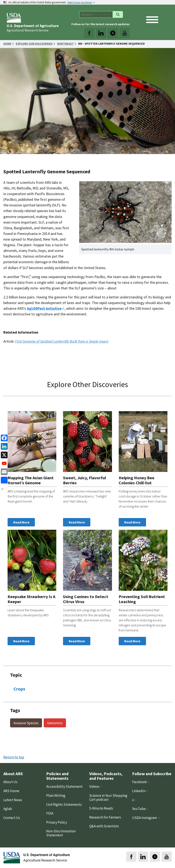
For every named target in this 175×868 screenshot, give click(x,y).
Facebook (141, 782)
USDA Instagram (146, 818)
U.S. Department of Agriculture (33, 26)
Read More (21, 522)
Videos (96, 786)
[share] (3, 480)
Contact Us (12, 818)
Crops (19, 689)
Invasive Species (26, 723)
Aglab (8, 809)
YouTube (140, 809)
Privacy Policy (57, 822)
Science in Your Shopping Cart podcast (108, 797)
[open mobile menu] (152, 20)
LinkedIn (140, 791)
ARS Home (11, 791)
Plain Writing (56, 795)
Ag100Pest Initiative (46, 308)
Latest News (13, 800)
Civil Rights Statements (64, 805)
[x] (3, 454)
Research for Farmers (105, 817)
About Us (10, 782)
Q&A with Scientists (104, 826)
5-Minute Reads (101, 808)
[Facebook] (3, 438)
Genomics (55, 723)
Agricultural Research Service (28, 30)
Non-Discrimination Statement (61, 833)
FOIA (50, 813)
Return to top (14, 757)
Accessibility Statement (64, 786)
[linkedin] (3, 446)
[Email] (3, 471)
